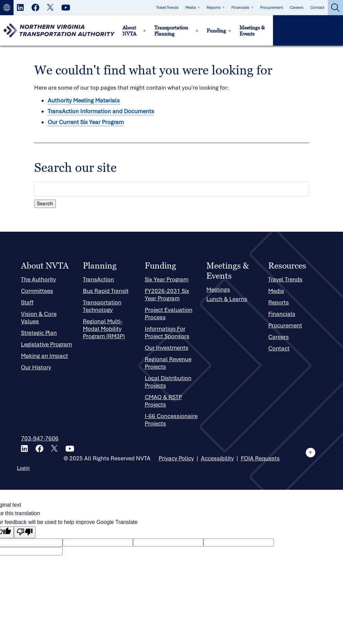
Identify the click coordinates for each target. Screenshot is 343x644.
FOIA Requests (260, 458)
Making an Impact (44, 356)
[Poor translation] (25, 532)
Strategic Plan (39, 333)
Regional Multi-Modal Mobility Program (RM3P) (104, 329)
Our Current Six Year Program (86, 122)
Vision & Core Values (39, 318)
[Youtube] (66, 8)
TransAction (98, 279)
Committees (37, 291)
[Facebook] (35, 8)
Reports (214, 7)
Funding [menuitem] (216, 30)
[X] (50, 8)
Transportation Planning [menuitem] (171, 30)
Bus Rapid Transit (106, 291)
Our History (36, 367)
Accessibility (217, 458)
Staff (27, 302)
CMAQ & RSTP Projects (163, 401)
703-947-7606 (40, 438)
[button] (7, 8)
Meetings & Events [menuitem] (252, 30)
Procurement (272, 7)
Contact (317, 7)
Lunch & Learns (227, 299)
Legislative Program (47, 344)
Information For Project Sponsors (167, 332)
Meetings (218, 290)
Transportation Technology (102, 306)
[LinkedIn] (20, 8)
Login (23, 468)
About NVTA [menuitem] (129, 30)
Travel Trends (167, 7)
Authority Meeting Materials (84, 100)
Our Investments (167, 348)
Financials (240, 7)
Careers (297, 7)
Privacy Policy (176, 458)
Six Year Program (167, 279)
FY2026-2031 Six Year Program (167, 295)
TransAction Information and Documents (101, 111)
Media (191, 7)
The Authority (38, 279)
